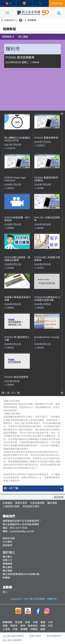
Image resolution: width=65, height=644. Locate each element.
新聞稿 (6, 578)
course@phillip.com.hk (22, 531)
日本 (50, 622)
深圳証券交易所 (31, 506)
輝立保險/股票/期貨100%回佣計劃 (21, 574)
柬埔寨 (24, 629)
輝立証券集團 (37, 599)
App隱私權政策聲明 (13, 636)
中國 (35, 622)
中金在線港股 (37, 503)
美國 (43, 622)
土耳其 (6, 629)
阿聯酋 (34, 629)
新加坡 (19, 622)
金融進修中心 (11, 20)
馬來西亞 (33, 626)
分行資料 (7, 542)
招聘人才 (7, 560)
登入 (5, 592)
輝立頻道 (7, 571)
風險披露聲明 (54, 636)
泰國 (43, 626)
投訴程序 (7, 545)
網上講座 (23, 37)
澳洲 (23, 626)
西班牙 (14, 626)
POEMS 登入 (57, 3)
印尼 (50, 626)
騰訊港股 (52, 503)
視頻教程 (8, 37)
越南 (43, 629)
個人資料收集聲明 (12, 640)
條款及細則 (35, 636)
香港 (28, 622)
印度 (15, 629)
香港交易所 (21, 503)
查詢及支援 (9, 538)
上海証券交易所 (11, 506)
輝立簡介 (7, 557)
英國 (5, 626)
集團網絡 (7, 564)
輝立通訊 (7, 567)
